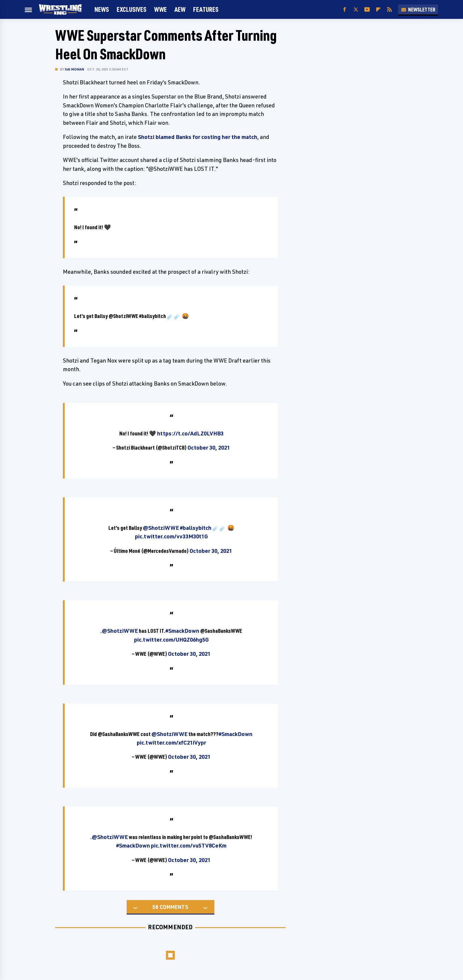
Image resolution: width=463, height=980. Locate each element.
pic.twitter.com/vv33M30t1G (171, 536)
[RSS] (389, 10)
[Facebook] (345, 10)
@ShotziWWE (161, 528)
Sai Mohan (74, 69)
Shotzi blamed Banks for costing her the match (198, 137)
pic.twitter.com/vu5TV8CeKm (189, 845)
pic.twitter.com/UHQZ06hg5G (171, 640)
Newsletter (418, 9)
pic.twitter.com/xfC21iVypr (171, 743)
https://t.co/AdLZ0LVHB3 (190, 433)
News (102, 9)
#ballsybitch (196, 528)
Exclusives (132, 9)
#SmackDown (182, 631)
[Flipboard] (378, 10)
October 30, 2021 (209, 448)
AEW (180, 9)
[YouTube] (367, 10)
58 (155, 907)
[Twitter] (356, 10)
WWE (160, 9)
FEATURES (206, 9)
